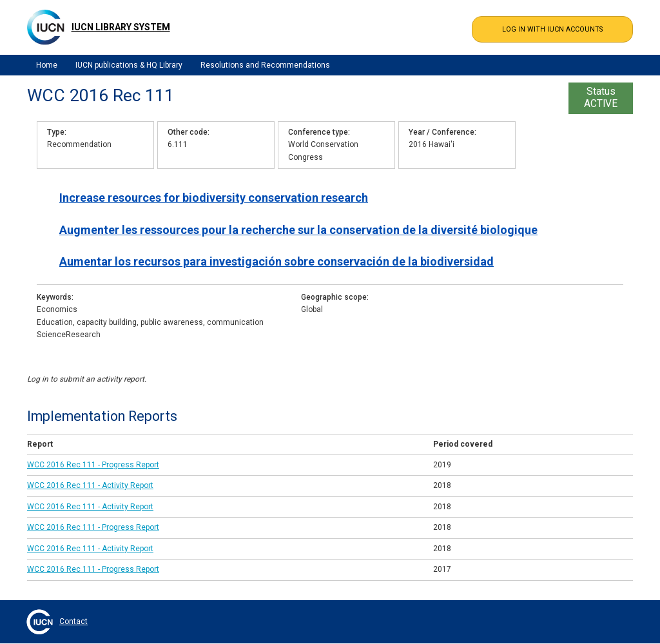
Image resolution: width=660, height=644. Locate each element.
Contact (73, 621)
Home (47, 65)
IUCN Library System (121, 27)
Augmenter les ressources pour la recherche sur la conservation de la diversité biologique (298, 230)
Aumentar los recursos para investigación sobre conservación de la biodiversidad (277, 261)
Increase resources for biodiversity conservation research (214, 198)
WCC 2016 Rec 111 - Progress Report (93, 465)
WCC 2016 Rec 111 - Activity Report (90, 485)
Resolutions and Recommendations (265, 65)
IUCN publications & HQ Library (129, 65)
